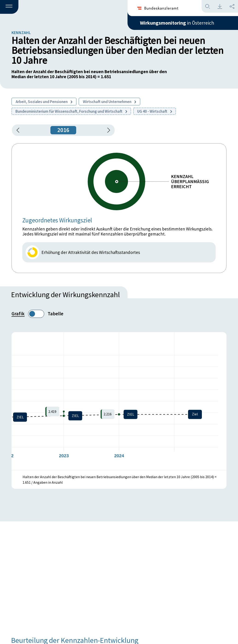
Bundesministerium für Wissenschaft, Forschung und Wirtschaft (71, 111)
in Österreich (177, 23)
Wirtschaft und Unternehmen (109, 102)
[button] (9, 7)
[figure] (119, 401)
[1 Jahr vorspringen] (107, 130)
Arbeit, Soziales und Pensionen (44, 102)
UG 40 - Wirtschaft (155, 111)
